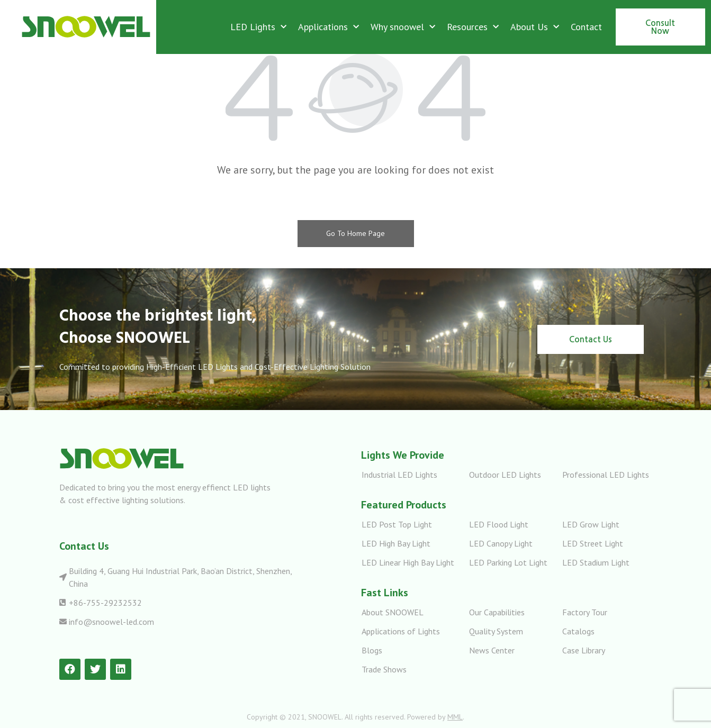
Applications (328, 27)
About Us (535, 27)
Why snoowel (403, 27)
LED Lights (258, 27)
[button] (660, 27)
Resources (473, 27)
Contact (586, 27)
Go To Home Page (355, 233)
